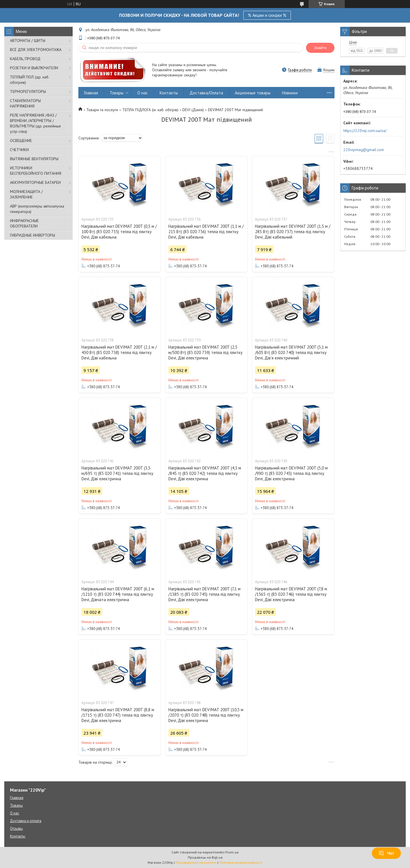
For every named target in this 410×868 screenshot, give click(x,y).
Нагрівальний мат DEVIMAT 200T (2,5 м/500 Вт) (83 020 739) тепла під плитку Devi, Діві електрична (205, 352)
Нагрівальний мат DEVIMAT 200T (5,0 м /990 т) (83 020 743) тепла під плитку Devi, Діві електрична (291, 473)
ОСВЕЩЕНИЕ (21, 141)
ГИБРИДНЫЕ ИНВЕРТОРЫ (32, 235)
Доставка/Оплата (206, 93)
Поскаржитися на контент (196, 862)
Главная (91, 93)
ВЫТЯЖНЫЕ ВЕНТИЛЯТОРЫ (34, 159)
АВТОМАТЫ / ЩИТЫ (28, 40)
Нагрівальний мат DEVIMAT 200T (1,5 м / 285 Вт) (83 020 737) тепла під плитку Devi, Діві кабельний (293, 232)
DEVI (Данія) (193, 110)
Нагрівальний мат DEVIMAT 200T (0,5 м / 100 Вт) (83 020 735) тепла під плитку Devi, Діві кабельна (119, 232)
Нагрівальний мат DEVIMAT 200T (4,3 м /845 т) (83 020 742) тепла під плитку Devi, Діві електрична (205, 473)
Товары (117, 93)
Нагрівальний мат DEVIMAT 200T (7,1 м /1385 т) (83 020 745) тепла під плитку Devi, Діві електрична (204, 594)
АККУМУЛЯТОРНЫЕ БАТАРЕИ (35, 182)
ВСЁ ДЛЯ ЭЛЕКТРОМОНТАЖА (36, 50)
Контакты (169, 93)
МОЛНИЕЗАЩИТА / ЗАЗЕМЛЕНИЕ (26, 194)
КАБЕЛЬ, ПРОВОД (25, 59)
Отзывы (16, 829)
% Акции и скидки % (267, 15)
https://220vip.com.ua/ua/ (365, 131)
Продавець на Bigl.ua (205, 857)
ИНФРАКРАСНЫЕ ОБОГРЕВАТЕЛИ (24, 223)
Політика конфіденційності (241, 862)
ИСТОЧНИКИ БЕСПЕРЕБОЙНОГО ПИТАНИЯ (36, 171)
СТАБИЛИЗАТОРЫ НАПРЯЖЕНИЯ (25, 103)
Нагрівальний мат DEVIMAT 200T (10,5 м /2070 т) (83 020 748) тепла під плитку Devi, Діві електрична (206, 715)
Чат (386, 853)
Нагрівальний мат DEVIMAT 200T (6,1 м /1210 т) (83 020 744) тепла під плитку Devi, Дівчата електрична (118, 594)
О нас (143, 93)
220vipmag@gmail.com (364, 150)
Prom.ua (232, 852)
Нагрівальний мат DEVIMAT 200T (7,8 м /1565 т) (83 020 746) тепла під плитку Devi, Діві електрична (291, 594)
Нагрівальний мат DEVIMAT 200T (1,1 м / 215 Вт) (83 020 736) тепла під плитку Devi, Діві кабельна (206, 232)
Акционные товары (253, 93)
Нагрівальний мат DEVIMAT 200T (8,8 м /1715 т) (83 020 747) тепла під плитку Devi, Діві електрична (118, 715)
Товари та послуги (102, 110)
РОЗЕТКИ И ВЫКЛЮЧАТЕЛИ (34, 68)
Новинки (290, 93)
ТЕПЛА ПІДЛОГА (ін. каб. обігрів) (150, 110)
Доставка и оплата (26, 821)
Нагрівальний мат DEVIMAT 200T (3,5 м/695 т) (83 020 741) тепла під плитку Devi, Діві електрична (117, 473)
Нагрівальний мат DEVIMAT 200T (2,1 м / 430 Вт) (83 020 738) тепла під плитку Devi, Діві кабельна (119, 352)
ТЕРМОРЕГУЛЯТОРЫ (28, 92)
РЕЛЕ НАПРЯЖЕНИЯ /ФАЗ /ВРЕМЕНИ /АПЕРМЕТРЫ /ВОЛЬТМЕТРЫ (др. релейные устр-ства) (35, 123)
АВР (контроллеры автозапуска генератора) (37, 209)
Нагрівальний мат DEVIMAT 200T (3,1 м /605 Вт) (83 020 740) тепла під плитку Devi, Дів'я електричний (291, 352)
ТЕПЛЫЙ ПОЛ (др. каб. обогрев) (29, 80)
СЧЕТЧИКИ (19, 150)
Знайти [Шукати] (320, 48)
